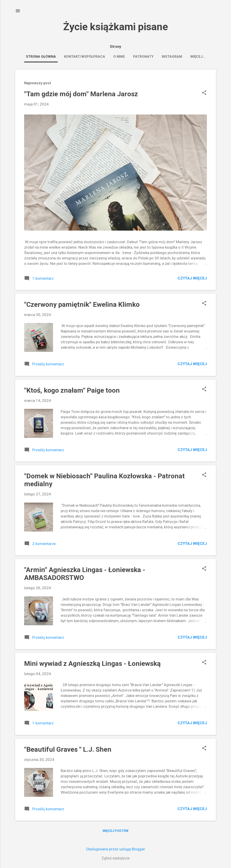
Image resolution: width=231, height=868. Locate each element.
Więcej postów (115, 831)
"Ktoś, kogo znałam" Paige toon (72, 390)
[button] (204, 93)
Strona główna (41, 57)
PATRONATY (143, 57)
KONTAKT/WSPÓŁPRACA (85, 57)
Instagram (172, 57)
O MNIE (119, 57)
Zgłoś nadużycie (115, 858)
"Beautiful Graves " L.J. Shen (68, 749)
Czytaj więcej (192, 278)
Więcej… (198, 57)
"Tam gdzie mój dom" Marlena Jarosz (81, 94)
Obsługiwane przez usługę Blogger (115, 849)
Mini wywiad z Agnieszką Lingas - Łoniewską (92, 663)
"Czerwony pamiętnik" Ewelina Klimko (82, 304)
